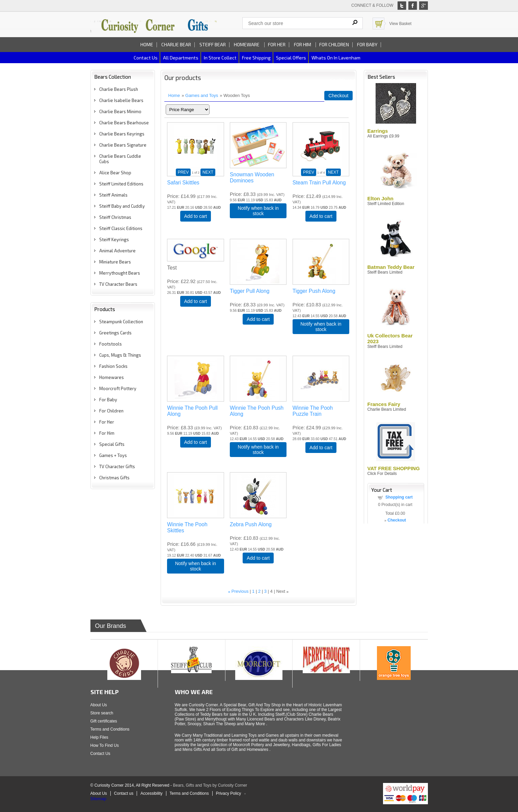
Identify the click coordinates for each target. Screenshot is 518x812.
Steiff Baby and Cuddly (122, 206)
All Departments (181, 58)
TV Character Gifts (117, 466)
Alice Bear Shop (115, 173)
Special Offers (291, 58)
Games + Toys (113, 455)
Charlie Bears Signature (123, 145)
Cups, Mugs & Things (120, 355)
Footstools (111, 344)
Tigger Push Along (314, 291)
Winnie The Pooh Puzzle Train (313, 411)
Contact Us (100, 754)
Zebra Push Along (251, 524)
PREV (183, 172)
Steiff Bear (213, 44)
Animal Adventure (117, 251)
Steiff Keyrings (114, 239)
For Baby (367, 44)
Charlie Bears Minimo (120, 111)
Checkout (338, 96)
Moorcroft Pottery (118, 388)
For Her (277, 44)
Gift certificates (104, 721)
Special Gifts (112, 444)
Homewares (112, 377)
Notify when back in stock (258, 211)
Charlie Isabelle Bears (121, 100)
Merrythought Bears (120, 273)
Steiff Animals (113, 195)
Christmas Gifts (114, 478)
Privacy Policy (229, 793)
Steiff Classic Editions (121, 228)
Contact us (146, 58)
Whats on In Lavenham (336, 58)
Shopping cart (399, 497)
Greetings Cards (115, 333)
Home (147, 44)
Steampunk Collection (121, 322)
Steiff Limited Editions (121, 184)
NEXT (208, 172)
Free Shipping (256, 58)
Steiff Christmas (115, 217)
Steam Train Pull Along (319, 183)
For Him (303, 44)
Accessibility (151, 793)
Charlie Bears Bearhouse (124, 123)
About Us (99, 705)
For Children (334, 44)
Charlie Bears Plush (119, 89)
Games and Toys (202, 95)
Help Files (99, 737)
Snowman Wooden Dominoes (252, 177)
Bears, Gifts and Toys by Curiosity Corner (210, 785)
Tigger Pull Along (250, 291)
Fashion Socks (113, 366)
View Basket (401, 24)
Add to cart (196, 216)
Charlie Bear (176, 44)
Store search (102, 713)
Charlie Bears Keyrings (122, 134)
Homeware (247, 44)
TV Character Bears (118, 284)
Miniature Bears (115, 262)
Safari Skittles (183, 183)
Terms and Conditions (110, 729)
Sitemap (99, 799)
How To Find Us (105, 745)
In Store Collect (220, 58)
